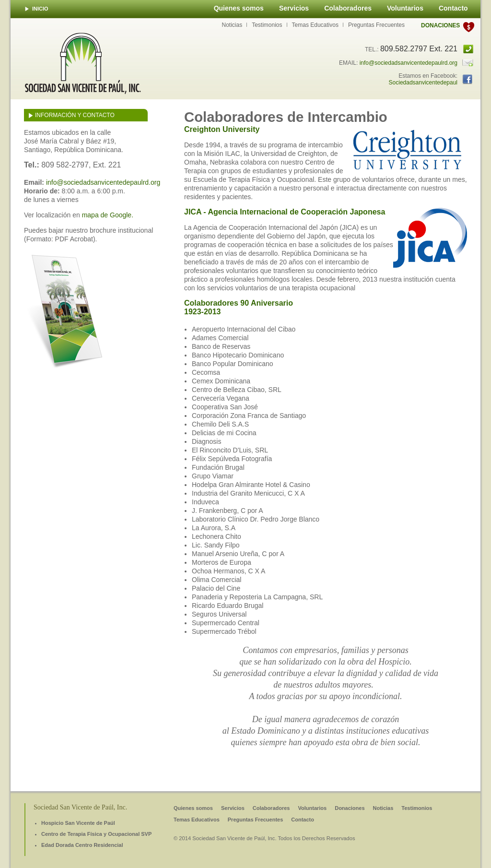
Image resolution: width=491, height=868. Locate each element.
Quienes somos (239, 8)
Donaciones (440, 25)
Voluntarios (405, 8)
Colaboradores (348, 8)
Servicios (294, 8)
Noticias (232, 25)
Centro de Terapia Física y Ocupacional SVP (96, 834)
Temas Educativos (315, 25)
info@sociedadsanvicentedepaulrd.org (409, 63)
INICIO (40, 9)
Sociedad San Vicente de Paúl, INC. (83, 63)
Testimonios (267, 25)
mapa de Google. (108, 215)
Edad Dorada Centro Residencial (82, 845)
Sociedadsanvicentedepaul (423, 83)
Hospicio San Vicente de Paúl (78, 823)
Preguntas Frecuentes (376, 25)
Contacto (453, 8)
